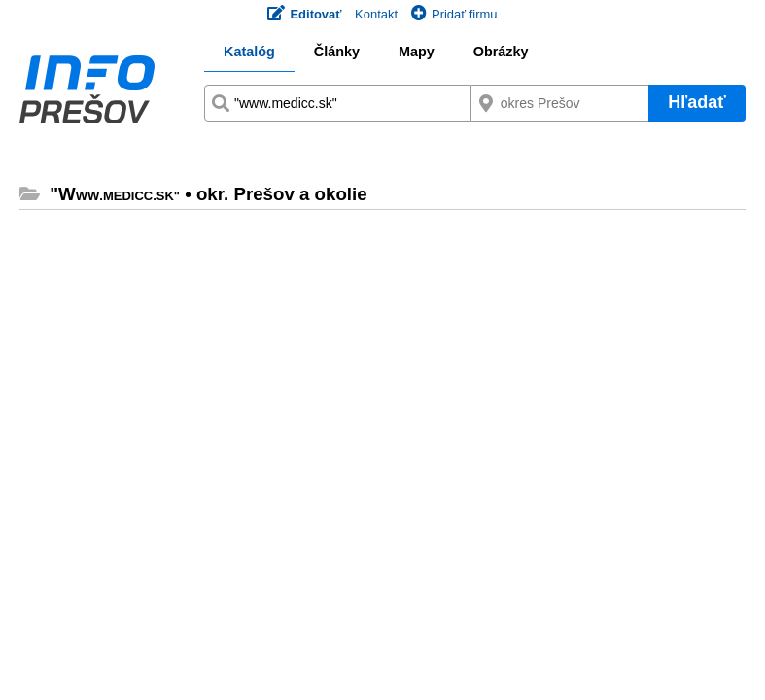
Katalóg (249, 52)
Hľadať (697, 102)
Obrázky (501, 52)
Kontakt (376, 14)
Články (337, 52)
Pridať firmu (454, 14)
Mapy (417, 52)
